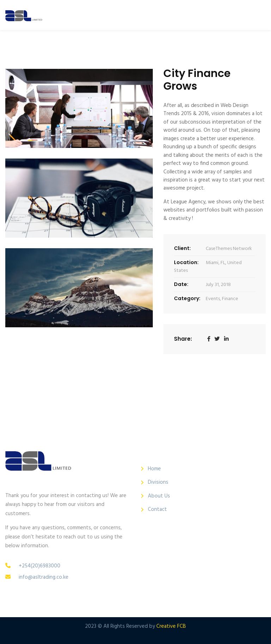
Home (154, 469)
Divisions (158, 482)
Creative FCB (171, 626)
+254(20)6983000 (40, 566)
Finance (230, 299)
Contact (157, 510)
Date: (181, 284)
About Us (159, 496)
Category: (187, 298)
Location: (186, 262)
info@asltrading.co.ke (44, 577)
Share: (183, 339)
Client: (182, 248)
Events (213, 299)
